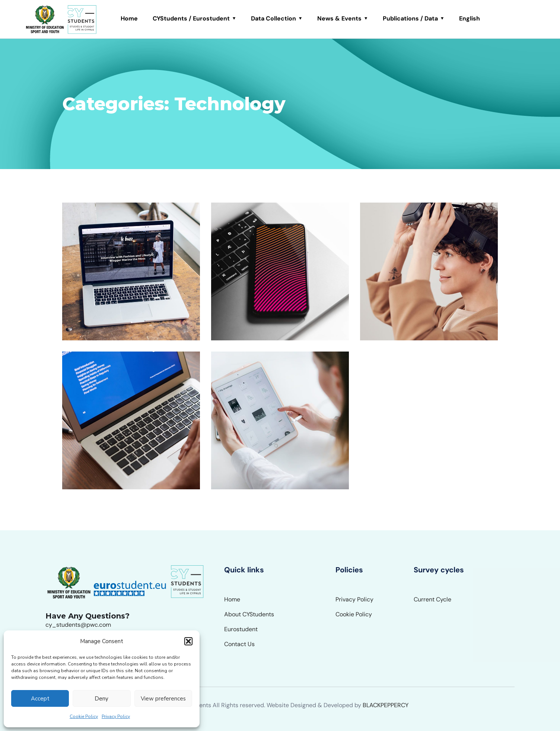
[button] (188, 641)
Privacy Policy (116, 716)
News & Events (339, 18)
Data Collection (273, 18)
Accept (40, 699)
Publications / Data (410, 18)
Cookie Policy (84, 716)
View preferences (163, 699)
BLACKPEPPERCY (386, 705)
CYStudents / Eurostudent (191, 18)
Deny (101, 699)
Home (129, 18)
